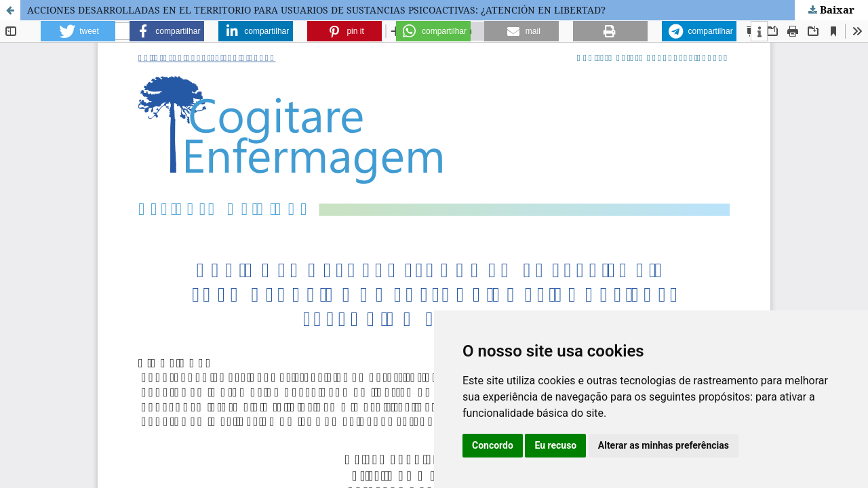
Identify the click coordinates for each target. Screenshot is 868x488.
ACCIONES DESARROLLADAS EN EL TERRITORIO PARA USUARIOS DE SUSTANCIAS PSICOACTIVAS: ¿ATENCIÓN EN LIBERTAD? (316, 10)
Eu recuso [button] (555, 445)
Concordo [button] (493, 445)
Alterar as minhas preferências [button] (664, 445)
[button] (78, 31)
